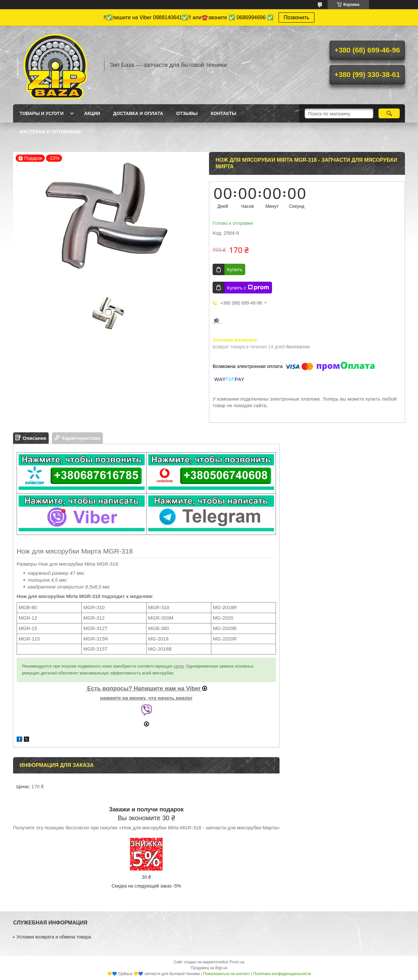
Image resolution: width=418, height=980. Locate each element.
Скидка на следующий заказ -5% (146, 886)
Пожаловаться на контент (226, 974)
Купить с (248, 288)
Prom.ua (237, 962)
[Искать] (389, 113)
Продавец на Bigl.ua (209, 968)
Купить (235, 269)
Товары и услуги (42, 113)
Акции (92, 113)
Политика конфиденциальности (282, 974)
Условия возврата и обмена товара (54, 937)
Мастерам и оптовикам (50, 132)
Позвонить (297, 17)
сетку (179, 666)
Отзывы (187, 113)
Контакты (223, 113)
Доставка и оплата (138, 113)
